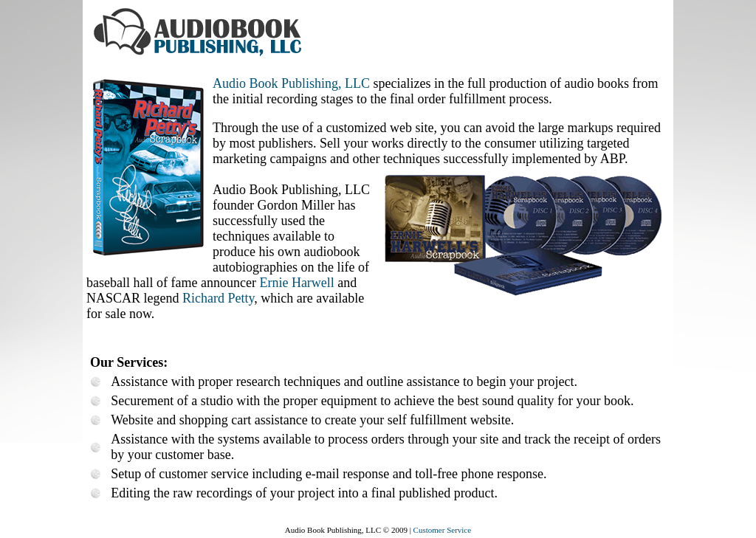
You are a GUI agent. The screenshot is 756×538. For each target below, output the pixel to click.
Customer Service (443, 530)
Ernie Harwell (296, 283)
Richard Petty (218, 298)
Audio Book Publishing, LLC (291, 83)
